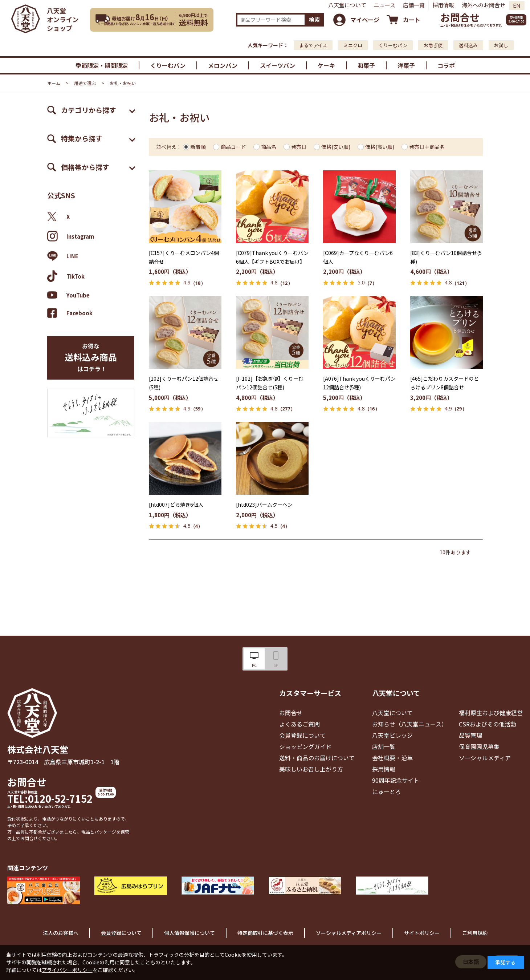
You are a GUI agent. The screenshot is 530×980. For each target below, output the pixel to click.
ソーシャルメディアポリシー (349, 933)
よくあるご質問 (299, 724)
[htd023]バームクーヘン (264, 505)
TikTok (66, 276)
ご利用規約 (475, 933)
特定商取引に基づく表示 (265, 933)
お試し (501, 45)
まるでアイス (313, 45)
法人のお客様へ (61, 933)
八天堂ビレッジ (392, 735)
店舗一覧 (414, 5)
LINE (63, 256)
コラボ (446, 65)
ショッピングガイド (305, 746)
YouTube (68, 295)
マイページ (365, 20)
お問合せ (460, 17)
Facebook (70, 313)
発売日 (299, 147)
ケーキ (326, 65)
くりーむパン (393, 45)
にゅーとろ (387, 791)
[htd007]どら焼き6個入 (176, 505)
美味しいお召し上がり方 (311, 769)
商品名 (269, 147)
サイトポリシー (422, 933)
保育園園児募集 (479, 746)
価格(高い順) (380, 147)
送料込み (468, 45)
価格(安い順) (336, 147)
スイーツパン (278, 65)
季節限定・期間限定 (102, 65)
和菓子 (366, 65)
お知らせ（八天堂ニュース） (410, 724)
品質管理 (470, 735)
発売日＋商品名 (427, 147)
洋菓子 (406, 65)
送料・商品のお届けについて (317, 758)
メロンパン (223, 65)
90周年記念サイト (396, 780)
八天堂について (347, 5)
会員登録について (302, 735)
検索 (314, 19)
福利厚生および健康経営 (491, 713)
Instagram (71, 236)
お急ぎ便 (433, 45)
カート (412, 20)
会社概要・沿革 (392, 758)
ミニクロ (353, 45)
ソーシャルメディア (485, 758)
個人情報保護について (189, 933)
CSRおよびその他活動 (488, 724)
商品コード (233, 147)
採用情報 (443, 5)
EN (517, 5)
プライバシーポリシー (67, 970)
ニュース (385, 5)
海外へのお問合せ (484, 5)
